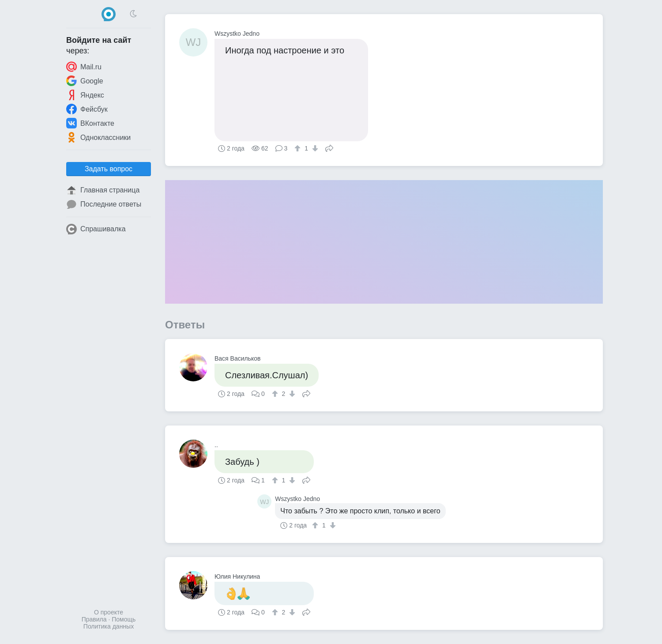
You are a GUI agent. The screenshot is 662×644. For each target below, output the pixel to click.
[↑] (299, 148)
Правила (94, 619)
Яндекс (85, 95)
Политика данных (109, 626)
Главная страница (103, 190)
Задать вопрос (109, 169)
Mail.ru (84, 67)
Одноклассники (98, 137)
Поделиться (329, 147)
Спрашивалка (96, 229)
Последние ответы (104, 204)
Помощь (124, 619)
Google (85, 81)
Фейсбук (87, 109)
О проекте (109, 612)
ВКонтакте (90, 123)
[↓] (314, 148)
